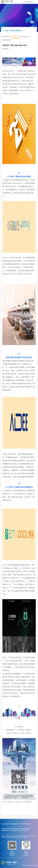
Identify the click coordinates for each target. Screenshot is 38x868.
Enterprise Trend (15, 37)
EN (31, 2)
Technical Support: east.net (30, 865)
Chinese (27, 2)
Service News (25, 37)
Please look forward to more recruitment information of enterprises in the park (16, 830)
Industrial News (7, 40)
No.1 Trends (6, 37)
